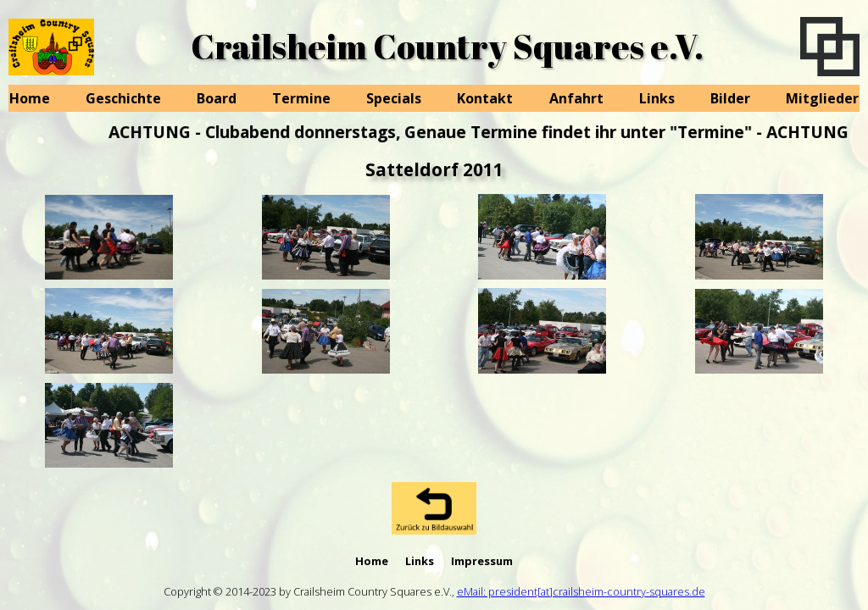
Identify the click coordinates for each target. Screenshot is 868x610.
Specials (394, 98)
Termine (301, 98)
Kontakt (485, 98)
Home (30, 98)
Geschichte (123, 98)
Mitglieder (822, 98)
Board (217, 98)
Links (657, 98)
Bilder (730, 98)
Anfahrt (576, 98)
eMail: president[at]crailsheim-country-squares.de (581, 591)
